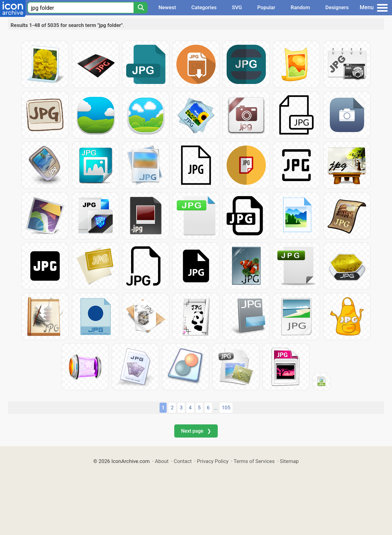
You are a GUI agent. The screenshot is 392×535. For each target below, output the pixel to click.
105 (226, 408)
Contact (183, 461)
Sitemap (289, 461)
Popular (266, 7)
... (216, 408)
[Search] (141, 8)
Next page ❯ (196, 431)
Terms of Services (254, 461)
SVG (237, 7)
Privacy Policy (213, 461)
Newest (167, 7)
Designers (337, 7)
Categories (204, 7)
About (162, 461)
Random (300, 7)
